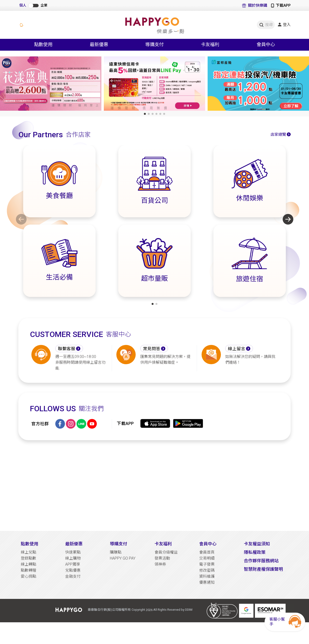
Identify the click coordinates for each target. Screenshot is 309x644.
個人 (23, 5)
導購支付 (119, 544)
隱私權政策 (255, 552)
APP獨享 (73, 564)
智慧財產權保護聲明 (263, 569)
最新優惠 (74, 544)
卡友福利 (163, 544)
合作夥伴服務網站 (261, 561)
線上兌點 (28, 552)
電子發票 (207, 564)
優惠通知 (207, 582)
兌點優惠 (73, 570)
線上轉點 (28, 564)
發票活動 (162, 558)
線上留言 (237, 349)
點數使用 (29, 544)
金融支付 (73, 576)
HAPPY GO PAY (123, 558)
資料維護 (207, 576)
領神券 (160, 564)
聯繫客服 (67, 349)
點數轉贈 (28, 570)
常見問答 (152, 349)
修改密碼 (207, 570)
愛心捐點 (28, 576)
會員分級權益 (166, 552)
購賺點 (116, 552)
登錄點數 (28, 558)
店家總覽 (278, 134)
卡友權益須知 (257, 544)
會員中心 (208, 544)
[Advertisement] (154, 486)
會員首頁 (207, 552)
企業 (44, 5)
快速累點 (73, 552)
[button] (145, 114)
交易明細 (207, 558)
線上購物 (73, 558)
